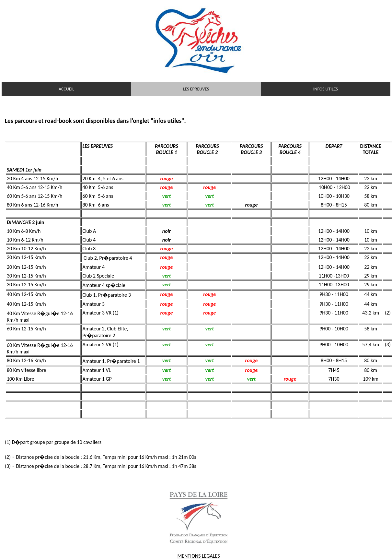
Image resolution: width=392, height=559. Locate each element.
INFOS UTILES (326, 89)
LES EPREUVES (196, 89)
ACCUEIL (66, 89)
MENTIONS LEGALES (199, 556)
